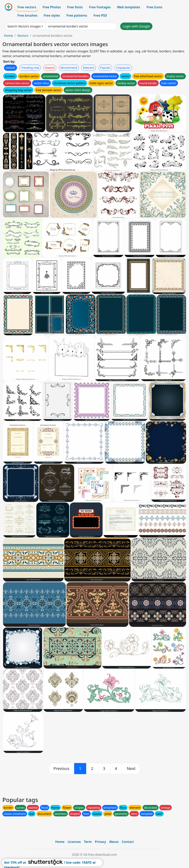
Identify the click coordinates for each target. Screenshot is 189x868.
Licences (74, 842)
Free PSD (100, 15)
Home (9, 36)
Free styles (52, 15)
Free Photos (52, 7)
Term (88, 842)
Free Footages (100, 7)
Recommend (69, 68)
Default (10, 68)
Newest (50, 68)
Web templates (129, 7)
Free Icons (154, 7)
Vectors (23, 36)
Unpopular (123, 68)
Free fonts (75, 7)
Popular (105, 68)
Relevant (89, 68)
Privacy (100, 842)
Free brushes (27, 15)
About (114, 842)
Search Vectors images (24, 26)
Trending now (30, 68)
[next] (131, 769)
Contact (128, 842)
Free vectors (27, 7)
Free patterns (77, 15)
